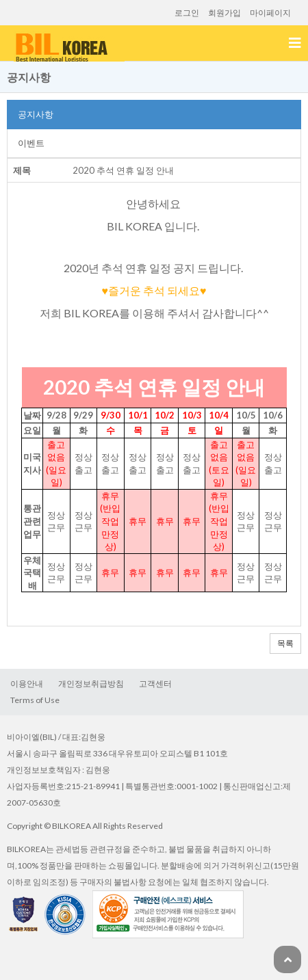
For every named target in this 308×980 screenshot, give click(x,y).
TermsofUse (35, 700)
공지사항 (36, 114)
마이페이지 (270, 13)
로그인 (187, 13)
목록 (285, 643)
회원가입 (224, 13)
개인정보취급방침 (91, 684)
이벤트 (31, 143)
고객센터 (155, 684)
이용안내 (27, 684)
